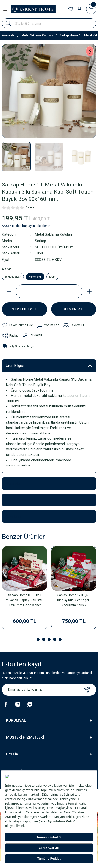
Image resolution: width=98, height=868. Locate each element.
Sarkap (41, 241)
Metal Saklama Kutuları (53, 234)
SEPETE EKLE (24, 309)
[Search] (49, 23)
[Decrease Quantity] (9, 291)
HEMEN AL (73, 309)
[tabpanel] (25, 589)
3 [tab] (49, 639)
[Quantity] (49, 291)
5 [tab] (60, 639)
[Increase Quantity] (89, 291)
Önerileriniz (15, 516)
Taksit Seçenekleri (21, 500)
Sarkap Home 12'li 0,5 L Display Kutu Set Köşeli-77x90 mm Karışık (74, 600)
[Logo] (33, 9)
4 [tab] (55, 639)
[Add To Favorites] (17, 325)
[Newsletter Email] (49, 690)
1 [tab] (38, 639)
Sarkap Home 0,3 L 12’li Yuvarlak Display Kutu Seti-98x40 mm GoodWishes (25, 600)
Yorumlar (13, 484)
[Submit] (87, 690)
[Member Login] (80, 9)
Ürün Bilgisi (15, 366)
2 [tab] (44, 639)
